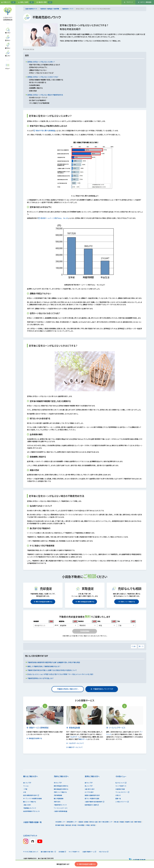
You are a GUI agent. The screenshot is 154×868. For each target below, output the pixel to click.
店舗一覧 (118, 798)
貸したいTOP (89, 786)
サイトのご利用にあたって (31, 852)
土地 (24, 792)
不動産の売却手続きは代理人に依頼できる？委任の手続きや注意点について (52, 670)
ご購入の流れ (27, 805)
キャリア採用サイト (121, 786)
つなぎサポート (75, 737)
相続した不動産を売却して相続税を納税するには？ (44, 666)
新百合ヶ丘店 (94, 822)
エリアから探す (89, 792)
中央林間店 (81, 825)
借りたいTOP (89, 783)
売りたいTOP (58, 783)
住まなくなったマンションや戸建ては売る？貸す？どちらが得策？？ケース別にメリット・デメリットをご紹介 (60, 674)
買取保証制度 (73, 728)
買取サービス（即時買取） (38, 728)
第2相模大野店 (60, 825)
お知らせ (118, 795)
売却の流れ (57, 802)
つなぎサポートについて (75, 743)
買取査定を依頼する (34, 738)
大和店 (88, 825)
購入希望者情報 (59, 798)
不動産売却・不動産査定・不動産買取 (50, 9)
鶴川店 (116, 822)
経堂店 (81, 822)
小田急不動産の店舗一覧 (32, 822)
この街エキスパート (122, 802)
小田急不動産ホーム (89, 852)
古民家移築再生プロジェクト (31, 811)
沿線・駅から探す (90, 789)
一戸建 (25, 789)
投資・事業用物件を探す (31, 795)
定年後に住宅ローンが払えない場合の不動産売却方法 (45, 95)
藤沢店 (93, 825)
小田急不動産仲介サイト (31, 9)
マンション (26, 786)
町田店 (122, 822)
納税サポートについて (74, 747)
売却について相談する (127, 602)
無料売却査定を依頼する (86, 864)
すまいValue (104, 852)
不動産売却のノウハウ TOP (102, 689)
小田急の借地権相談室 (61, 811)
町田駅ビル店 (129, 822)
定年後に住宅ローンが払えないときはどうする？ (43, 77)
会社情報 (62, 852)
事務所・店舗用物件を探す (92, 795)
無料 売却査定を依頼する (43, 602)
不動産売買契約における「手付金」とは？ (40, 678)
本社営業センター (61, 822)
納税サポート (83, 739)
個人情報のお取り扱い (48, 852)
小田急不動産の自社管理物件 (94, 802)
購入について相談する (30, 802)
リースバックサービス (116, 728)
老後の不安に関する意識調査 (44, 131)
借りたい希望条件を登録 (92, 798)
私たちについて (121, 783)
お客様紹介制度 (120, 789)
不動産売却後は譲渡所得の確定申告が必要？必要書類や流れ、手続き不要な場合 (54, 662)
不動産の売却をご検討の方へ (68, 689)
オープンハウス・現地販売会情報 (32, 798)
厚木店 (74, 825)
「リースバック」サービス (61, 808)
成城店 (86, 822)
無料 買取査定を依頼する (85, 602)
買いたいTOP (27, 783)
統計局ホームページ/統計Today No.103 (53, 218)
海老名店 (68, 825)
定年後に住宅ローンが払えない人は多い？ (41, 62)
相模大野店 (138, 822)
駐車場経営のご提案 (92, 805)
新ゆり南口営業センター (106, 822)
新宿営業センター (72, 822)
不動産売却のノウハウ (68, 9)
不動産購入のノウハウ (30, 808)
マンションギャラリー (122, 792)
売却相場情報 (58, 795)
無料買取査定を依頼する (61, 789)
